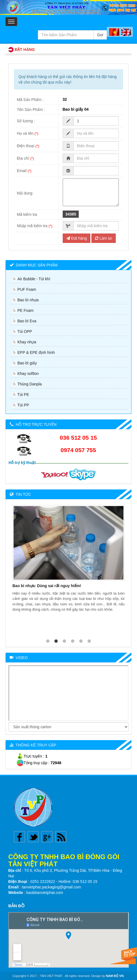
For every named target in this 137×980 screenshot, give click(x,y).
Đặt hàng (77, 238)
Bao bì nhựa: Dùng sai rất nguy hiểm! (47, 586)
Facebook (19, 837)
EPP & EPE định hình (36, 352)
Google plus (47, 837)
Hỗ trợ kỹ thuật (22, 463)
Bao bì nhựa (28, 300)
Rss (61, 837)
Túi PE (23, 395)
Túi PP (23, 405)
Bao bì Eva (27, 321)
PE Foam (25, 310)
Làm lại (103, 238)
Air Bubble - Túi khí (34, 279)
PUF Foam (27, 289)
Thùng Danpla (30, 384)
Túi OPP (25, 331)
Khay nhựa (27, 342)
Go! (100, 35)
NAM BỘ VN (115, 976)
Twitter (33, 837)
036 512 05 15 (78, 438)
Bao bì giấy (27, 363)
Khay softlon (28, 374)
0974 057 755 (78, 450)
